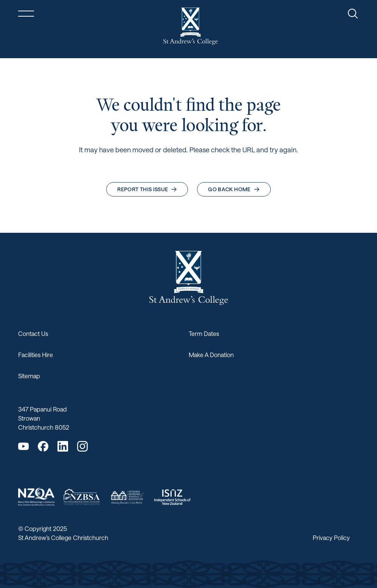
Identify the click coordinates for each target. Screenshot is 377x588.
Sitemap (29, 376)
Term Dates (204, 333)
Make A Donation (211, 355)
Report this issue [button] (147, 189)
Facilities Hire (36, 355)
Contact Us (33, 333)
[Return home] (191, 26)
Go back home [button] (234, 189)
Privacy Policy (331, 538)
